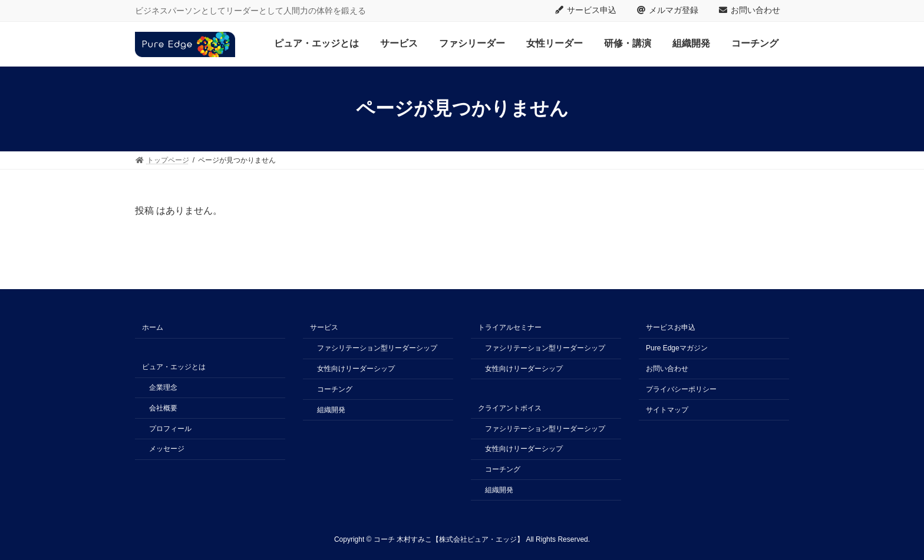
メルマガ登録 (668, 10)
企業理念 (163, 387)
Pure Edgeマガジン (677, 348)
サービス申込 (586, 10)
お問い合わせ (750, 10)
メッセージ (167, 449)
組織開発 (331, 409)
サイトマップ (667, 409)
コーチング (335, 389)
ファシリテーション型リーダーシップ (377, 348)
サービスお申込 (671, 327)
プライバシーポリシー (681, 389)
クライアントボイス (510, 408)
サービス (324, 327)
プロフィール (170, 428)
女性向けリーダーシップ (356, 369)
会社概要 (163, 408)
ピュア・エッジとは (174, 367)
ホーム (153, 327)
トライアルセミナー (510, 327)
